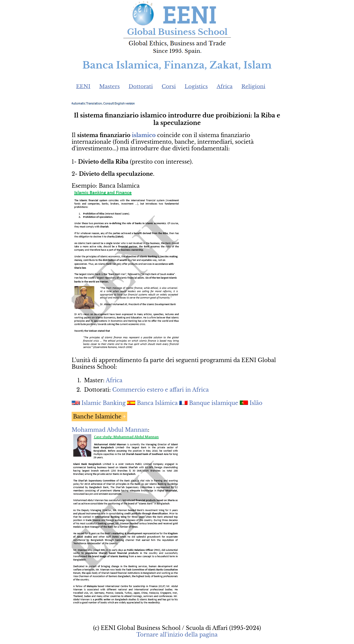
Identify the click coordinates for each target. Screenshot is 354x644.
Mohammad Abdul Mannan (110, 430)
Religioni (253, 86)
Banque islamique (214, 403)
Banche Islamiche (97, 417)
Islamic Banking (104, 403)
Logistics (196, 86)
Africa (225, 86)
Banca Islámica (157, 403)
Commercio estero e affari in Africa (161, 390)
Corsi (169, 86)
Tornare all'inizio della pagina (177, 635)
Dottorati (141, 86)
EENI (83, 86)
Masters (110, 86)
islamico (144, 135)
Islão (256, 403)
